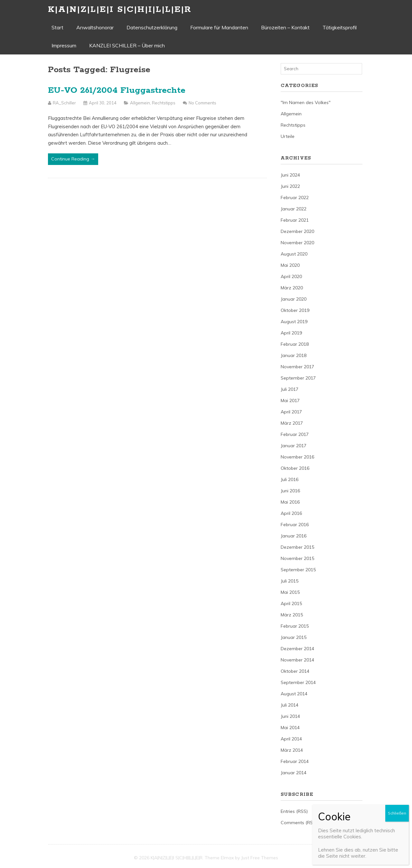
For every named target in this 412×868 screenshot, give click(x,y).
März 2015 (292, 615)
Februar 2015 (295, 626)
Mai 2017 (290, 400)
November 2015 (297, 558)
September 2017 (298, 378)
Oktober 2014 (295, 671)
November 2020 (297, 243)
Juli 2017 (290, 389)
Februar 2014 (295, 761)
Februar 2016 (295, 525)
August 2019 (294, 322)
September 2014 (298, 682)
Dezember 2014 (297, 649)
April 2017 (291, 412)
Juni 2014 (290, 716)
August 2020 (294, 254)
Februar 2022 (295, 198)
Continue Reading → (73, 159)
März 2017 (292, 423)
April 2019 (291, 333)
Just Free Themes (260, 858)
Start (57, 27)
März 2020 (292, 288)
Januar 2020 (294, 299)
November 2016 (297, 457)
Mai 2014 (290, 728)
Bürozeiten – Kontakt (285, 27)
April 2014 (291, 739)
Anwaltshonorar (95, 27)
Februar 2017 (295, 434)
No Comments (202, 103)
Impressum (64, 45)
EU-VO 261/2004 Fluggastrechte (117, 90)
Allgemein (140, 103)
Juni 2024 (290, 175)
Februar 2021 (295, 220)
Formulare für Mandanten (219, 27)
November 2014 (297, 660)
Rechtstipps (164, 103)
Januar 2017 (294, 446)
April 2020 (291, 276)
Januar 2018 (294, 355)
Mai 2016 (290, 502)
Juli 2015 (290, 581)
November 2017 (297, 367)
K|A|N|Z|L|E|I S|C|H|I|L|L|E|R (120, 10)
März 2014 (292, 750)
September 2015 (298, 570)
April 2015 (291, 603)
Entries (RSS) (294, 811)
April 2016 (291, 513)
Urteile (288, 136)
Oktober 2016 (295, 468)
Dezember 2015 (297, 547)
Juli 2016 (290, 479)
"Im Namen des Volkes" (306, 102)
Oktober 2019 (295, 310)
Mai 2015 (290, 592)
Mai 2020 (290, 265)
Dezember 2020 (297, 231)
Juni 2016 (290, 491)
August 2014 (294, 694)
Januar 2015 (294, 637)
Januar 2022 (294, 209)
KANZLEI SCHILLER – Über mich (127, 45)
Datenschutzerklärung (152, 27)
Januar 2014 (294, 773)
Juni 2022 (290, 186)
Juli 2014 (290, 705)
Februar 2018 (295, 344)
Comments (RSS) (299, 823)
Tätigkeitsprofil (340, 27)
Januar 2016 (294, 536)
